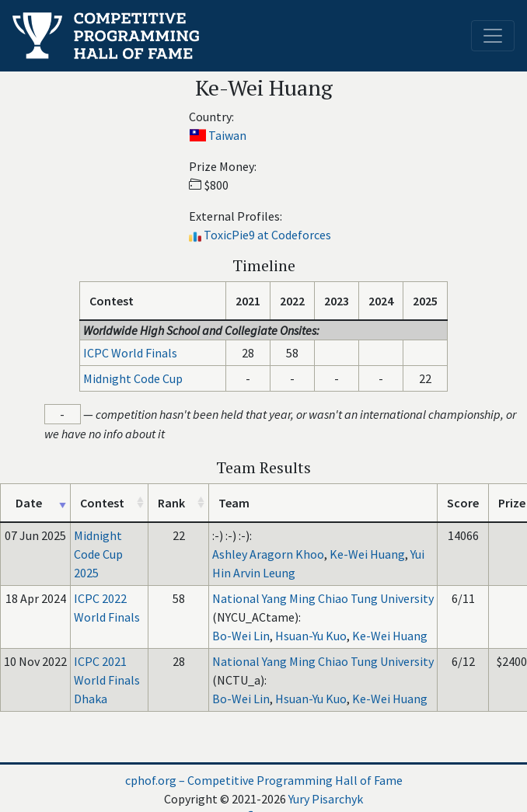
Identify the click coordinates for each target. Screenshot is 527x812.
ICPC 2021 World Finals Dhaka (107, 680)
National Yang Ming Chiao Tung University (323, 598)
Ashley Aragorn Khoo (268, 554)
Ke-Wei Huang (367, 554)
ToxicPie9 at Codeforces (267, 235)
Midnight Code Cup (133, 378)
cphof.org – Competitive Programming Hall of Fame (264, 780)
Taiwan (227, 135)
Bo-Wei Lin (241, 636)
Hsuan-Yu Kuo (311, 636)
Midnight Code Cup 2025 (98, 554)
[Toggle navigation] (493, 36)
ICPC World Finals (130, 353)
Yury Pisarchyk (326, 799)
